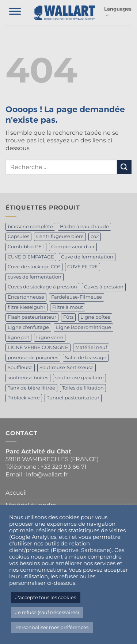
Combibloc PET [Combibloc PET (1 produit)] (26, 247)
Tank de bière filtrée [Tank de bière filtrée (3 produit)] (31, 388)
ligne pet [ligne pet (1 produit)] (18, 338)
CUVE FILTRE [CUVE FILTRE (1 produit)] (83, 267)
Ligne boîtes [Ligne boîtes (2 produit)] (95, 317)
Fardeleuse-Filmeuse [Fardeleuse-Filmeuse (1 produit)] (77, 297)
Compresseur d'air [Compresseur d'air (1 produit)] (73, 247)
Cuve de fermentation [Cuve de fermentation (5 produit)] (87, 257)
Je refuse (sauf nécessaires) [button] (47, 612)
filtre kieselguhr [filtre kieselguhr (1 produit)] (26, 307)
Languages (118, 13)
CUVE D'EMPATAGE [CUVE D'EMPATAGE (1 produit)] (31, 257)
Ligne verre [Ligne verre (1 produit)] (50, 338)
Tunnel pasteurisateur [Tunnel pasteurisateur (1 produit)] (73, 398)
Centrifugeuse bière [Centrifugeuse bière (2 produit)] (60, 236)
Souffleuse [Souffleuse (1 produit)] (20, 367)
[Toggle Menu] (15, 13)
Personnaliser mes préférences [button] (52, 627)
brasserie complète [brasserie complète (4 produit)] (30, 227)
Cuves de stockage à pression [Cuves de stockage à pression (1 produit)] (42, 287)
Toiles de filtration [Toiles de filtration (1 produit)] (83, 388)
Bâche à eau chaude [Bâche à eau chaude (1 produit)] (84, 227)
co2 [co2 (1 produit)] (95, 236)
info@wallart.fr (47, 474)
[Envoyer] (124, 167)
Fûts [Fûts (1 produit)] (68, 317)
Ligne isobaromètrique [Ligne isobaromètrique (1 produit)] (83, 327)
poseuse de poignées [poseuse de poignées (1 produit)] (33, 358)
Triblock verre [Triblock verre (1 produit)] (24, 398)
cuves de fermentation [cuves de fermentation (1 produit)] (35, 277)
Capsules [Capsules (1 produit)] (18, 236)
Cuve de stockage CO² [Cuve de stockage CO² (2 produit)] (34, 267)
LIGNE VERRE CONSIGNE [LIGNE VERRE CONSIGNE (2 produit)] (38, 347)
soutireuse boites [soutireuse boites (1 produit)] (28, 378)
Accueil (16, 493)
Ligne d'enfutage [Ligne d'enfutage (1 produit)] (28, 327)
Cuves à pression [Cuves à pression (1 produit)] (104, 287)
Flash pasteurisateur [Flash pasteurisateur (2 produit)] (32, 317)
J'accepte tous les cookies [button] (46, 597)
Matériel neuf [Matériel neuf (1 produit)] (91, 347)
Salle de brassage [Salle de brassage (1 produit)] (86, 358)
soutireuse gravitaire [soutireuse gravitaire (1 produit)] (79, 378)
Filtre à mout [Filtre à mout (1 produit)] (68, 307)
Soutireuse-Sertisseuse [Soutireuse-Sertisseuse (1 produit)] (66, 367)
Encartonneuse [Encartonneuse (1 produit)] (26, 297)
